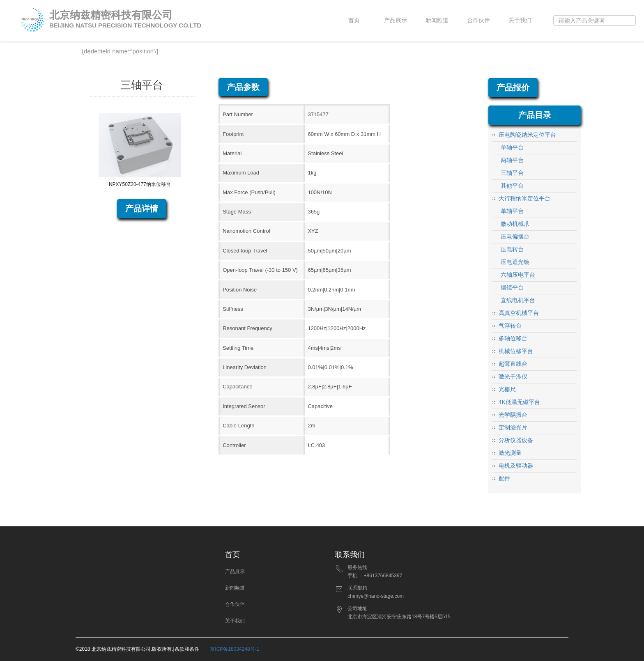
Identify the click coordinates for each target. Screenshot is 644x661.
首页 (354, 20)
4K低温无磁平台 (519, 402)
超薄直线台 (513, 364)
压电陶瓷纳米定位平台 (527, 135)
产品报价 (513, 87)
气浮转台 (510, 326)
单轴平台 (512, 148)
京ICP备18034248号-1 (235, 649)
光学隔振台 (513, 415)
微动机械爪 (515, 224)
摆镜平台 (512, 288)
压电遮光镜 (515, 262)
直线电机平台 (518, 300)
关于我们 (520, 20)
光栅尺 (507, 389)
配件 (504, 479)
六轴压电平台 (518, 275)
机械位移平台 (516, 351)
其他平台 (512, 186)
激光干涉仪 (513, 377)
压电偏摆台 (515, 237)
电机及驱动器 (516, 466)
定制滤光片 (513, 428)
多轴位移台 (513, 339)
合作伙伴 (478, 20)
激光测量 (510, 453)
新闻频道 (437, 20)
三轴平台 (512, 173)
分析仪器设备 (516, 440)
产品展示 (396, 20)
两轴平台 (512, 160)
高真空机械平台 (519, 313)
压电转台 (512, 249)
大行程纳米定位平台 (524, 199)
